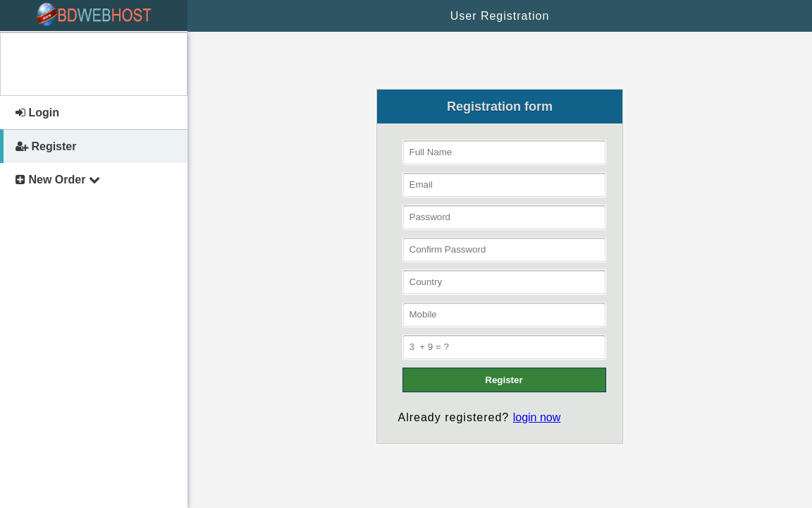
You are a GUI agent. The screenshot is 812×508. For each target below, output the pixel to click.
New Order (58, 180)
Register (46, 146)
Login (37, 113)
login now (537, 417)
